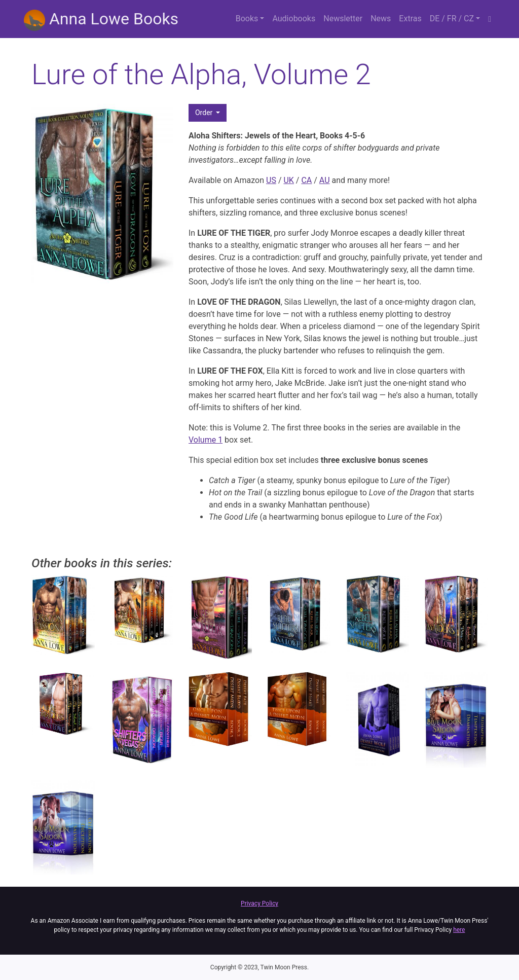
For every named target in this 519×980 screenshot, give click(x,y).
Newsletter (343, 19)
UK (288, 180)
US (271, 180)
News (381, 19)
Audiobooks (294, 19)
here (459, 930)
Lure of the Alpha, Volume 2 (201, 75)
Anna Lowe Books (101, 20)
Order (205, 113)
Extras (410, 19)
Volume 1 (206, 440)
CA (306, 180)
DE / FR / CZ (452, 19)
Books (247, 19)
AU (325, 180)
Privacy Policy (259, 903)
